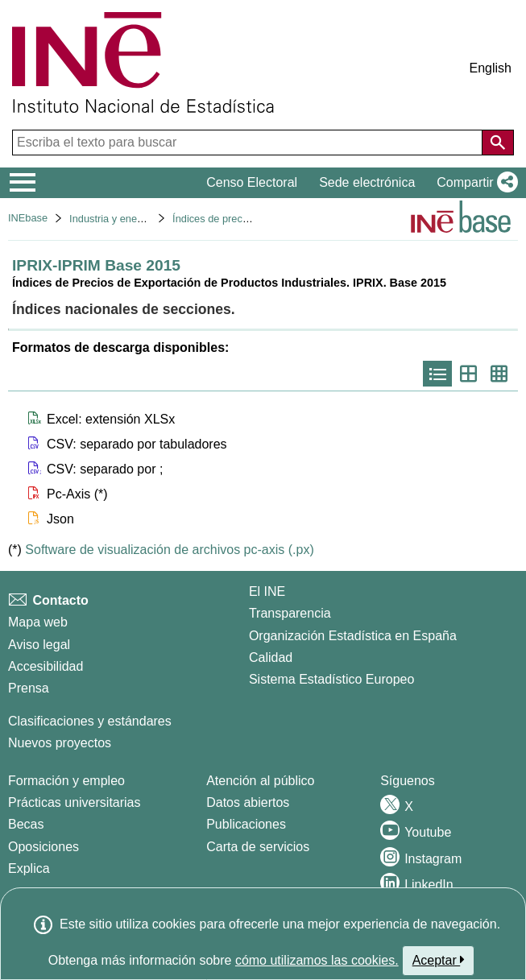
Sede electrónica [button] (367, 182)
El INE (267, 591)
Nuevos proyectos (60, 743)
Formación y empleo (66, 781)
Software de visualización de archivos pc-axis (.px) (169, 550)
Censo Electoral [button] (252, 182)
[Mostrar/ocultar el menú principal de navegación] (23, 183)
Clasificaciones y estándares (90, 721)
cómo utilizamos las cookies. (317, 960)
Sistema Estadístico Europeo (331, 679)
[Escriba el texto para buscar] (249, 143)
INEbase (28, 218)
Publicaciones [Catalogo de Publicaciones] (246, 824)
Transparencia (290, 613)
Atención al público (260, 781)
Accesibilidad (46, 666)
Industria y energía (112, 219)
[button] (474, 183)
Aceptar (439, 960)
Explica (29, 868)
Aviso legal (39, 645)
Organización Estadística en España (353, 636)
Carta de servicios (258, 847)
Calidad (271, 657)
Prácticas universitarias (75, 802)
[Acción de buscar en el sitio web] (498, 143)
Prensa (29, 688)
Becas (26, 824)
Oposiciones (43, 847)
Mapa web (38, 622)
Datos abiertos (248, 802)
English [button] (491, 68)
